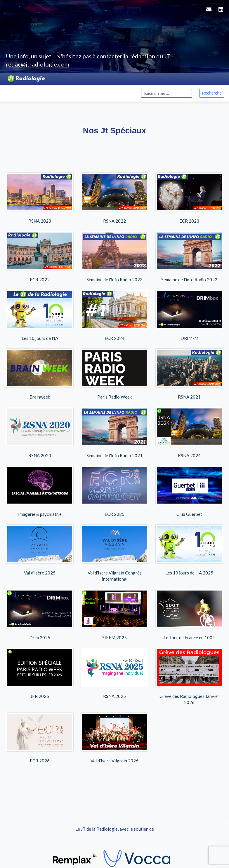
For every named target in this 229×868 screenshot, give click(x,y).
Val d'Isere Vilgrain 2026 (114, 738)
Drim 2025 (40, 615)
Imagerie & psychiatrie (40, 491)
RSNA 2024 (189, 433)
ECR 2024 (114, 315)
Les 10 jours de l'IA (40, 315)
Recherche (212, 93)
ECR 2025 (114, 491)
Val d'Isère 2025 (40, 550)
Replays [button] (57, 93)
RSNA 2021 (189, 374)
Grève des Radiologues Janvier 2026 (189, 676)
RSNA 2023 (40, 198)
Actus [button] (13, 93)
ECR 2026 (40, 738)
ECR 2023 (189, 198)
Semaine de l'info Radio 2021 (114, 433)
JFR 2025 (40, 673)
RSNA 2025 (114, 673)
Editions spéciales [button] (94, 93)
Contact (130, 93)
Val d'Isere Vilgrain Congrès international (114, 553)
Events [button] (34, 93)
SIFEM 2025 (114, 615)
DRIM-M (189, 315)
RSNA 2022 (114, 198)
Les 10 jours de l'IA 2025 (189, 550)
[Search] (166, 93)
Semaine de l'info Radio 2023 (114, 257)
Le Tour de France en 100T (189, 615)
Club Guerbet (189, 491)
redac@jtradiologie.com (38, 64)
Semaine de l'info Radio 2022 (189, 257)
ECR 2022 (40, 257)
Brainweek (40, 374)
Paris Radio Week (114, 374)
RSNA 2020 (40, 433)
